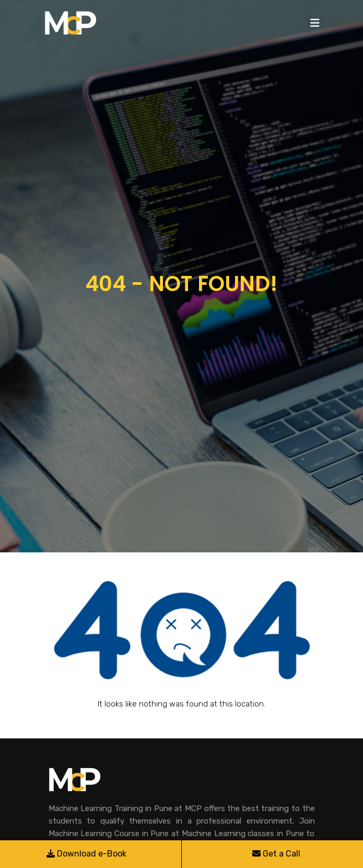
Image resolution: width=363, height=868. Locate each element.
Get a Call (276, 854)
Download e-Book (86, 854)
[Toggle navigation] (315, 23)
